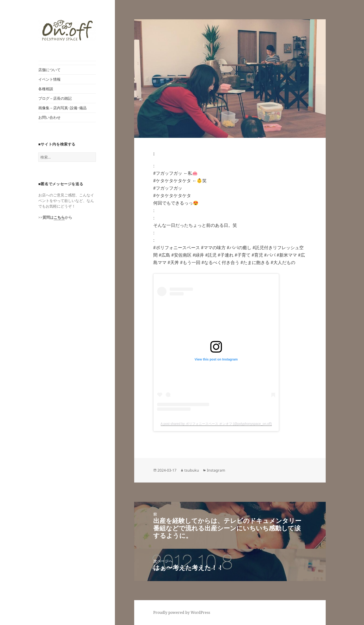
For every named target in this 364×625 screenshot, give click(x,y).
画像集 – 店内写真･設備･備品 (62, 108)
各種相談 (46, 89)
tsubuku (192, 470)
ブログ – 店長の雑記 (55, 98)
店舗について (49, 70)
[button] (67, 31)
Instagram (216, 470)
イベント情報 (49, 79)
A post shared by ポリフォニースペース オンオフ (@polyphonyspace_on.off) (216, 424)
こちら (59, 217)
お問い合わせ (49, 117)
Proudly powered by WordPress (182, 612)
